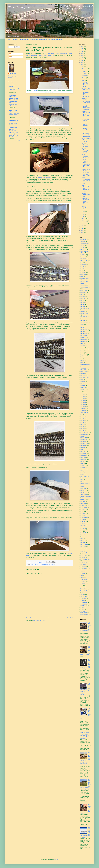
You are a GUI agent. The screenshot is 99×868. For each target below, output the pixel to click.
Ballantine (83, 257)
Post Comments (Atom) (39, 621)
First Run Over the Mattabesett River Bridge (86, 94)
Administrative (84, 244)
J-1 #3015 (83, 399)
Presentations (84, 517)
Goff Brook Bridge (85, 365)
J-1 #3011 (83, 395)
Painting (83, 502)
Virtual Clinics (84, 596)
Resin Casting (84, 544)
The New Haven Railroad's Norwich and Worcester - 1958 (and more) (14, 131)
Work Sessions (84, 615)
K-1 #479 (83, 430)
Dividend (83, 347)
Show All (18, 140)
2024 (82, 51)
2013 (82, 233)
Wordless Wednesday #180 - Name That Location (86, 101)
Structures (83, 567)
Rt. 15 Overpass (41, 564)
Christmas (83, 285)
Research (83, 542)
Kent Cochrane (84, 432)
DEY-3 (82, 328)
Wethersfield (53, 564)
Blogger (56, 859)
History (82, 379)
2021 (82, 58)
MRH (82, 471)
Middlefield (83, 457)
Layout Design (84, 440)
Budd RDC (83, 273)
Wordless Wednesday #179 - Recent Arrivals (86, 127)
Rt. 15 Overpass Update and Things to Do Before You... (86, 134)
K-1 (81, 415)
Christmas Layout (85, 287)
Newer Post (29, 618)
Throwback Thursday (83, 573)
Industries (83, 385)
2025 (82, 49)
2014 (82, 230)
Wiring (82, 607)
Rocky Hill (83, 550)
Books (82, 269)
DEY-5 (82, 332)
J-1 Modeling (84, 409)
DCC (82, 294)
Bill (30, 54)
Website (83, 600)
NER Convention (85, 476)
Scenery (83, 557)
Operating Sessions (86, 496)
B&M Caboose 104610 (84, 252)
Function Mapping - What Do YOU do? (85, 151)
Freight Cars (84, 355)
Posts (12, 54)
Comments (13, 57)
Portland (83, 515)
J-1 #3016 (83, 401)
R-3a (82, 531)
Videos (82, 594)
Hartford (83, 373)
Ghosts (82, 361)
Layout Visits (84, 445)
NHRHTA (83, 482)
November (85, 71)
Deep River (83, 298)
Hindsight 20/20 (84, 377)
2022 (82, 56)
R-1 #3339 (83, 529)
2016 (82, 226)
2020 (82, 60)
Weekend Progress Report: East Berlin (86, 84)
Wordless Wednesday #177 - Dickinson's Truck (86, 201)
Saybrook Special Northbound (86, 208)
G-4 (81, 359)
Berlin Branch (33, 564)
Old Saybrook (84, 492)
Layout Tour (83, 442)
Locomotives (84, 453)
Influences (83, 387)
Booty (82, 271)
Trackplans (83, 581)
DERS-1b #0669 (85, 308)
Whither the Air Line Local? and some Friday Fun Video (86, 188)
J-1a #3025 (83, 411)
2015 (82, 228)
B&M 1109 (83, 250)
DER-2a (83, 302)
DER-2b (83, 304)
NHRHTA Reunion (85, 484)
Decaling (83, 296)
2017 (82, 67)
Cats (82, 276)
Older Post (70, 618)
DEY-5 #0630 (84, 341)
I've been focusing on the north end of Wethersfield (40, 55)
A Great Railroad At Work (86, 170)
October (84, 73)
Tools (82, 577)
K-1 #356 (83, 421)
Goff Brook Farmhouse (83, 369)
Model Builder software (44, 177)
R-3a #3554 (83, 533)
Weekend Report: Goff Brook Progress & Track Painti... (86, 114)
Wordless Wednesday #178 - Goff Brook (86, 157)
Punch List (83, 525)
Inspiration (83, 389)
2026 (82, 47)
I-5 (81, 383)
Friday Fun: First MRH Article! (86, 89)
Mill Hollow (83, 461)
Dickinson (83, 345)
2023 (82, 53)
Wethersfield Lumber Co (84, 605)
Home (50, 618)
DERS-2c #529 (84, 322)
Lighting (82, 449)
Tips (82, 575)
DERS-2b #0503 (85, 313)
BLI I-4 (82, 267)
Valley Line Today (85, 591)
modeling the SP (13, 120)
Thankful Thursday (85, 569)
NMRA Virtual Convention (84, 488)
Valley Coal (83, 589)
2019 (82, 62)
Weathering (83, 598)
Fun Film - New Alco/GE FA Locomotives (86, 174)
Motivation (83, 469)
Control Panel (84, 290)
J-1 (81, 391)
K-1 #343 (83, 419)
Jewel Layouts (84, 413)
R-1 (81, 527)
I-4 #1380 (83, 381)
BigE (82, 263)
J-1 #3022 (83, 407)
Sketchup (35, 91)
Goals (82, 363)
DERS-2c (83, 320)
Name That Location (83, 474)
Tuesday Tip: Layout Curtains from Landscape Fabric (86, 164)
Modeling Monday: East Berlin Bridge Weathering (86, 107)
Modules (83, 467)
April (83, 216)
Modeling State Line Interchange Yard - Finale (14, 115)
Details (82, 324)
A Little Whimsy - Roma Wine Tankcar (86, 140)
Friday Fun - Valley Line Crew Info (85, 145)
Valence (82, 587)
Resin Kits (83, 546)
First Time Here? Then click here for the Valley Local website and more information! (35, 40)
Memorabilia (84, 455)
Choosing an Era (85, 278)
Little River (83, 451)
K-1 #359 (83, 423)
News (82, 480)
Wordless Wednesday (83, 612)
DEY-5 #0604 (84, 334)
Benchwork (83, 259)
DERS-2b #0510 (85, 317)
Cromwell (83, 292)
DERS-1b (83, 306)
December (85, 69)
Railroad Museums (85, 535)
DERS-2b (83, 311)
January (84, 223)
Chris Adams (14, 73)
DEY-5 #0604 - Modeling (84, 337)
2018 (82, 65)
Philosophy (83, 505)
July (83, 80)
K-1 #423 (83, 426)
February (85, 221)
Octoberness (84, 490)
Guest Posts (84, 371)
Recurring (83, 540)
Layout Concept (84, 434)
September (85, 76)
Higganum (83, 375)
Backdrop (83, 255)
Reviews (83, 548)
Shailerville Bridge (85, 559)
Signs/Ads (83, 565)
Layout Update (84, 444)
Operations (83, 500)
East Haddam (84, 349)
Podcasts (83, 513)
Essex (82, 351)
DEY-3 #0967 (84, 330)
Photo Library (84, 507)
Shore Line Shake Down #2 (86, 195)
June (84, 212)
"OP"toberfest (84, 240)
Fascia (82, 353)
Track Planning (84, 579)
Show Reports (84, 563)
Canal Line (83, 275)
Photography (84, 509)
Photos (82, 511)
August (84, 78)
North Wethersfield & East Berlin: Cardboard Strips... (86, 181)
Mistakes (83, 463)
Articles (82, 248)
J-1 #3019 (83, 405)
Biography (83, 265)
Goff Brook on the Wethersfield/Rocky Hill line (59, 54)
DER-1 (82, 300)
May (83, 214)
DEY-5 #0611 (84, 339)
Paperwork (83, 503)
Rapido (82, 538)
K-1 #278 (83, 417)
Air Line (82, 246)
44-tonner (83, 242)
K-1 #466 (83, 428)
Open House (84, 494)
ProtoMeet (83, 521)
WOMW (82, 609)
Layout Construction (84, 437)
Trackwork (48, 564)
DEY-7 (82, 343)
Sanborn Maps (84, 555)
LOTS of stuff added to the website (86, 121)
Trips (82, 585)
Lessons (83, 447)
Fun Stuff (83, 357)
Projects (83, 519)
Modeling (83, 465)
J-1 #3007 (83, 393)
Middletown (83, 459)
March (84, 219)
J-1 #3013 (83, 397)
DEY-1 (82, 326)
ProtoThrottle (84, 523)
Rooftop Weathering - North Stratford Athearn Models (14, 89)
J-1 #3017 (83, 403)
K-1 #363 (83, 424)
